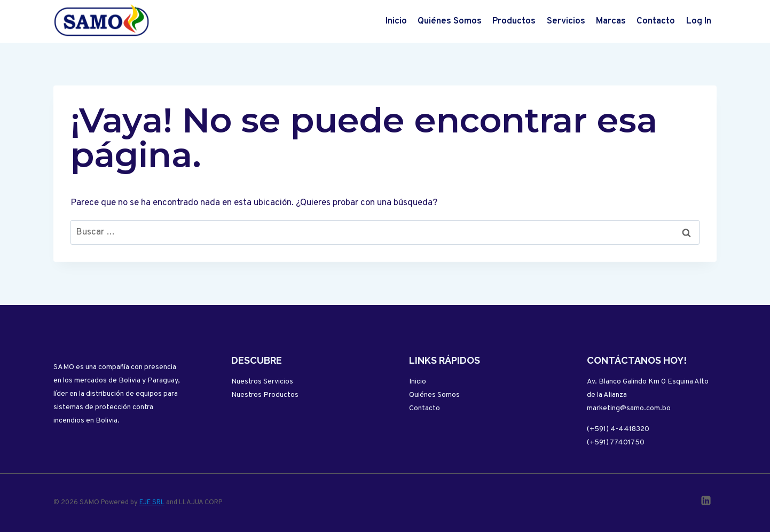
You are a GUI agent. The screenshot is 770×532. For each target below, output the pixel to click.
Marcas (611, 21)
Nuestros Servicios (262, 382)
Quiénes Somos (450, 21)
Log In (699, 21)
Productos (514, 21)
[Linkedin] (706, 500)
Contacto (656, 21)
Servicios (566, 21)
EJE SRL (152, 503)
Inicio (396, 21)
